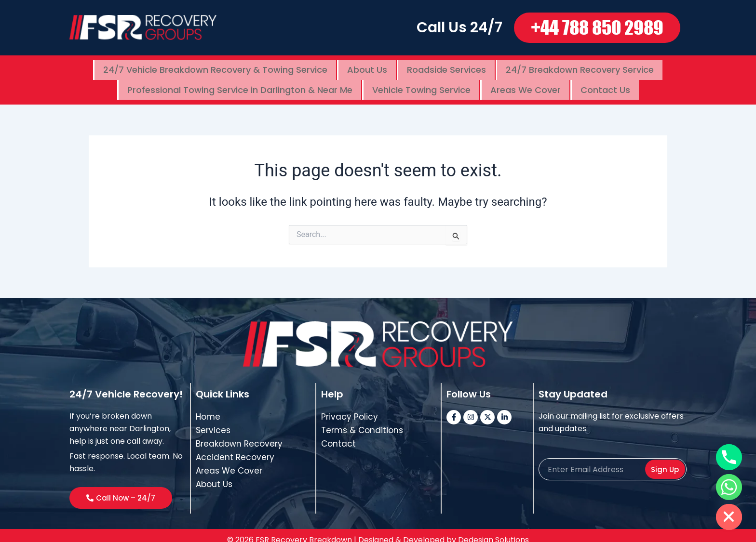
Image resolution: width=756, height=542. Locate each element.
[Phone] (729, 457)
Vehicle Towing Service (421, 83)
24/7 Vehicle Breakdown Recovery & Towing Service (215, 68)
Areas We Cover (526, 83)
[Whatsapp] (729, 487)
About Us (367, 68)
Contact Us (605, 83)
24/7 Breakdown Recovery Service (580, 68)
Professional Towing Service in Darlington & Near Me (240, 83)
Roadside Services (446, 68)
